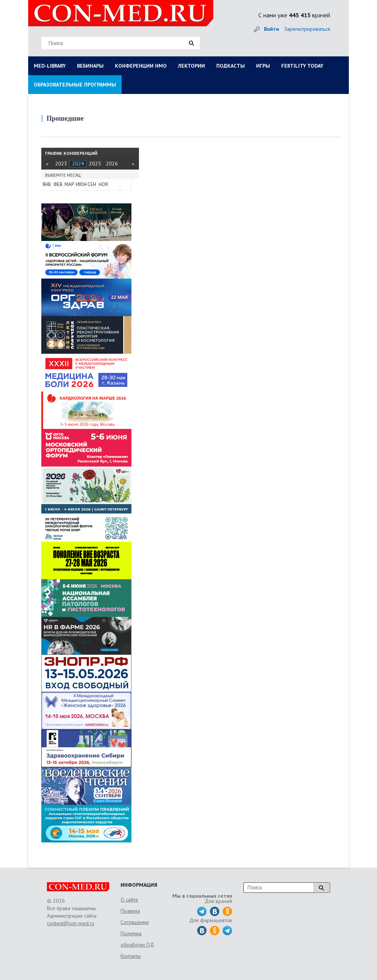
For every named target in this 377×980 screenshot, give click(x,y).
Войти (271, 29)
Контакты (131, 956)
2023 (61, 164)
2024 (78, 164)
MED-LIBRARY (50, 66)
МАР (69, 184)
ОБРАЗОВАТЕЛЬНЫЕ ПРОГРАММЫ (75, 85)
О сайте (129, 900)
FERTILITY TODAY (302, 66)
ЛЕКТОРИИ (192, 66)
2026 (112, 164)
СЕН (92, 184)
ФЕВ (58, 184)
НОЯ (103, 184)
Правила (130, 911)
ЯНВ (47, 184)
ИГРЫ (263, 66)
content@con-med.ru (71, 923)
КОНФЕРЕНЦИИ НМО (141, 66)
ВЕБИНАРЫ (90, 66)
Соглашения (135, 922)
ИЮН (81, 184)
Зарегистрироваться (307, 29)
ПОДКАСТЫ (231, 66)
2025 (95, 164)
